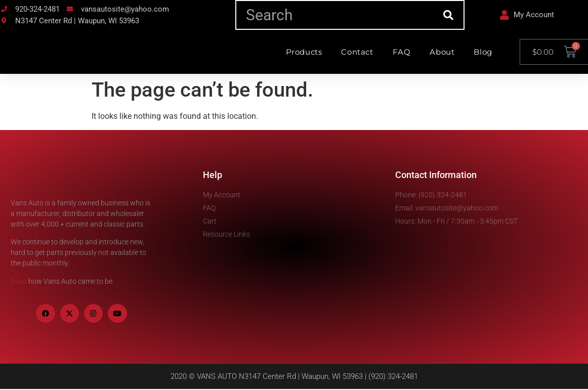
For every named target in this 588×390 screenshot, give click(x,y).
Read (19, 281)
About (442, 52)
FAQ (402, 52)
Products (304, 52)
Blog (483, 52)
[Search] (449, 15)
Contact (357, 52)
